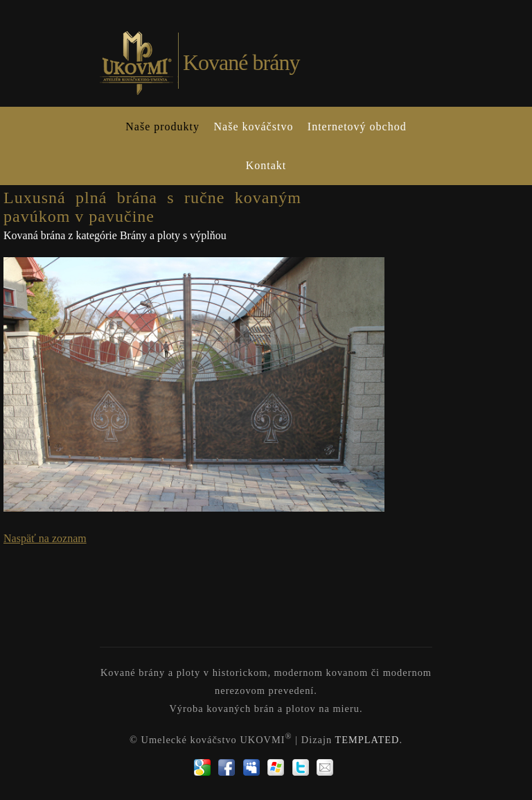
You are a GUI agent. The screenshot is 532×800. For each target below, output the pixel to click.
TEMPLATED (367, 740)
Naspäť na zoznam (45, 538)
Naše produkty (162, 127)
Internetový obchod (357, 127)
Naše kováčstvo (254, 127)
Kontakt (266, 165)
